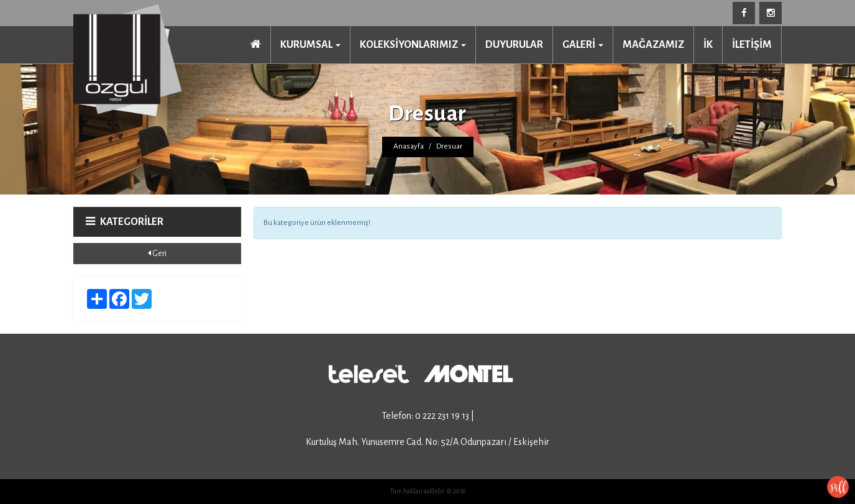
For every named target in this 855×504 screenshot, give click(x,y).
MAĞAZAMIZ (653, 45)
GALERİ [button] (583, 45)
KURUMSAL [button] (310, 45)
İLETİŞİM (752, 45)
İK (708, 45)
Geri (157, 253)
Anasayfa (409, 146)
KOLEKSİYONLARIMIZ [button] (413, 45)
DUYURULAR (514, 45)
